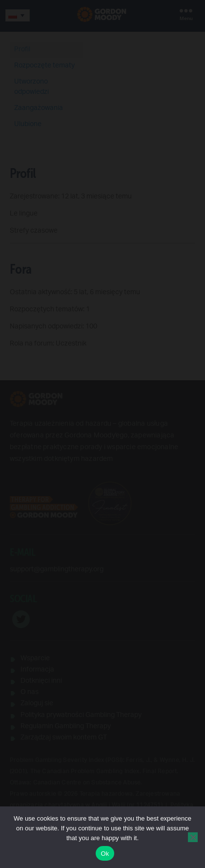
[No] (193, 837)
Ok (105, 854)
